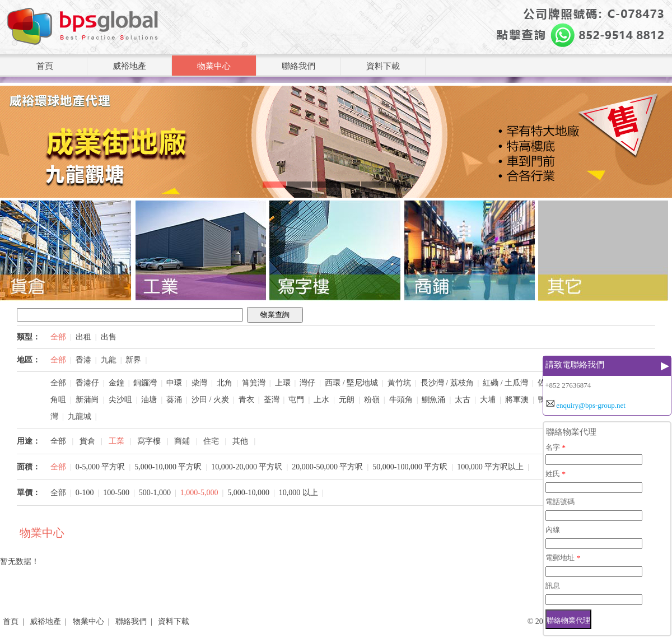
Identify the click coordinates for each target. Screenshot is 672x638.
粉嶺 (372, 400)
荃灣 (272, 400)
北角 (225, 383)
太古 (463, 400)
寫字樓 (149, 441)
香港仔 (87, 383)
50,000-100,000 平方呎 (410, 467)
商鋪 (182, 441)
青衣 (246, 400)
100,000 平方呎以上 (490, 467)
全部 (58, 337)
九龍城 (80, 416)
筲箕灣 (254, 383)
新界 (133, 360)
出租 (83, 337)
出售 (109, 337)
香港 (83, 360)
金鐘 (116, 383)
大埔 (488, 400)
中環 (174, 383)
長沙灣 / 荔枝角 (447, 383)
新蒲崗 (87, 400)
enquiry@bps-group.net (591, 405)
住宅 (211, 441)
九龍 (109, 360)
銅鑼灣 (145, 383)
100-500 (116, 493)
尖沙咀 (120, 400)
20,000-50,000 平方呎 (327, 467)
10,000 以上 (298, 493)
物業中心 (214, 66)
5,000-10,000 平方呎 (168, 467)
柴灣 (199, 383)
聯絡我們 (298, 66)
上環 (283, 383)
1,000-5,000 (199, 493)
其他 (240, 441)
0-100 (85, 493)
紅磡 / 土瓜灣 (505, 383)
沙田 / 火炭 (210, 400)
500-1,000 (155, 493)
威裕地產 (129, 66)
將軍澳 (517, 400)
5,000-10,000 (248, 493)
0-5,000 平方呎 (101, 467)
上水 (321, 400)
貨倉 (87, 441)
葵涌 (174, 400)
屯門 (296, 400)
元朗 (347, 400)
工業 (116, 441)
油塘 (149, 400)
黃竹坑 (399, 383)
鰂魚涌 (433, 400)
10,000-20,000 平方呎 (247, 467)
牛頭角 (401, 400)
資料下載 (383, 66)
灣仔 (307, 383)
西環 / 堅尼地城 (351, 383)
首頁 (45, 66)
